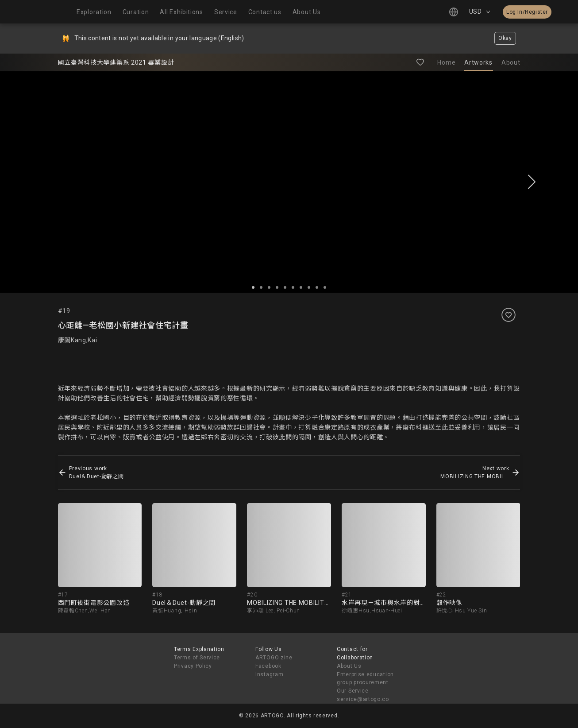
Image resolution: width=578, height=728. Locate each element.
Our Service (353, 691)
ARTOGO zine (274, 658)
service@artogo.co (363, 699)
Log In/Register (527, 12)
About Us (349, 666)
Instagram (269, 674)
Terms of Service (197, 658)
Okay (505, 38)
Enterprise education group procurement (365, 679)
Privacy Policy (193, 666)
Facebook (268, 666)
